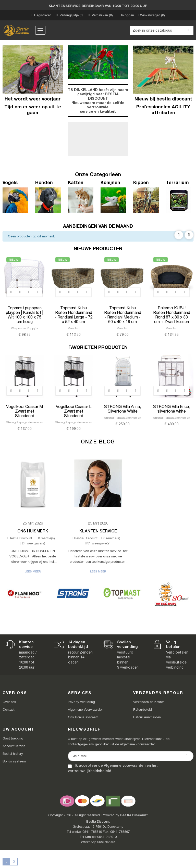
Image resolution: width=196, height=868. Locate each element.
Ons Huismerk (33, 531)
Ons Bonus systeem (83, 717)
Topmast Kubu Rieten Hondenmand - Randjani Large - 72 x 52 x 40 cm (74, 315)
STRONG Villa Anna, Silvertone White (122, 409)
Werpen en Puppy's (24, 328)
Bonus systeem (14, 761)
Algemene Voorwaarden (86, 710)
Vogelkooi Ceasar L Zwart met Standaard (74, 411)
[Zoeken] (162, 30)
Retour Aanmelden (147, 717)
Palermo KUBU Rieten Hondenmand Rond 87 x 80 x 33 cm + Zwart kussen (172, 315)
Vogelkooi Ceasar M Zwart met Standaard (24, 411)
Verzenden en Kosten (149, 702)
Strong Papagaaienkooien (25, 422)
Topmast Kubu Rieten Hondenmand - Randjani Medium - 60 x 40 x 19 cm (123, 315)
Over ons (9, 702)
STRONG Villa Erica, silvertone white (172, 409)
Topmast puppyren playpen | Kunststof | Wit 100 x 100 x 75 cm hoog (24, 315)
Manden (73, 328)
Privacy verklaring (81, 702)
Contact (9, 710)
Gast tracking (13, 738)
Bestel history (13, 754)
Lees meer (33, 571)
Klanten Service (98, 531)
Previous (179, 235)
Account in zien (14, 746)
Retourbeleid (143, 710)
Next (189, 235)
